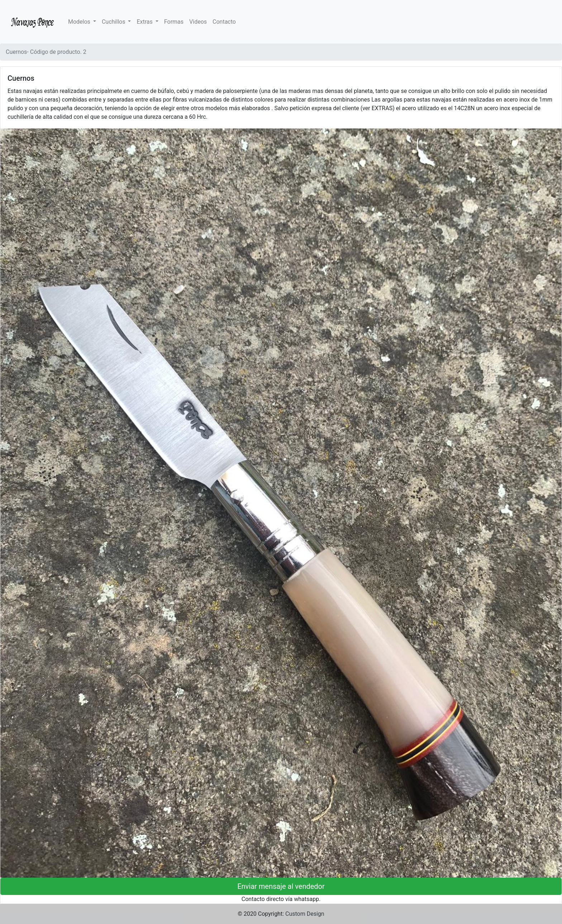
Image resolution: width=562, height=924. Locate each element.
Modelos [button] (80, 22)
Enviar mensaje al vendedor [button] (281, 886)
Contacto (224, 22)
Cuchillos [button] (114, 22)
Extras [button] (145, 22)
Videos (198, 22)
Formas (174, 22)
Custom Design (305, 914)
